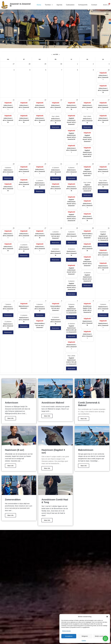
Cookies (84, 641)
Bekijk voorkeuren (101, 636)
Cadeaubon (70, 5)
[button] (107, 617)
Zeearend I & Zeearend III (20, 5)
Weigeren (85, 636)
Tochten (49, 5)
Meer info (11, 418)
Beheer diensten (66, 631)
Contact (94, 5)
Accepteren (69, 636)
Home (39, 5)
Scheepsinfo (83, 5)
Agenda (59, 5)
